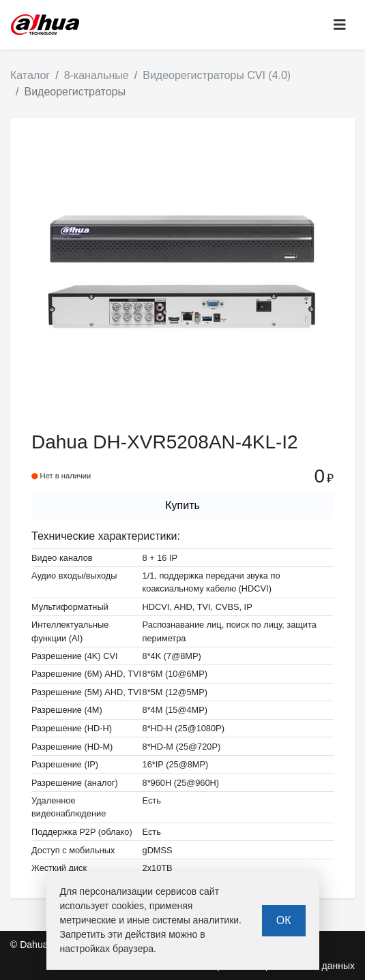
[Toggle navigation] (340, 25)
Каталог (30, 75)
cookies (128, 906)
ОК (284, 920)
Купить (182, 505)
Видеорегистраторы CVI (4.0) (217, 75)
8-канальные (97, 75)
